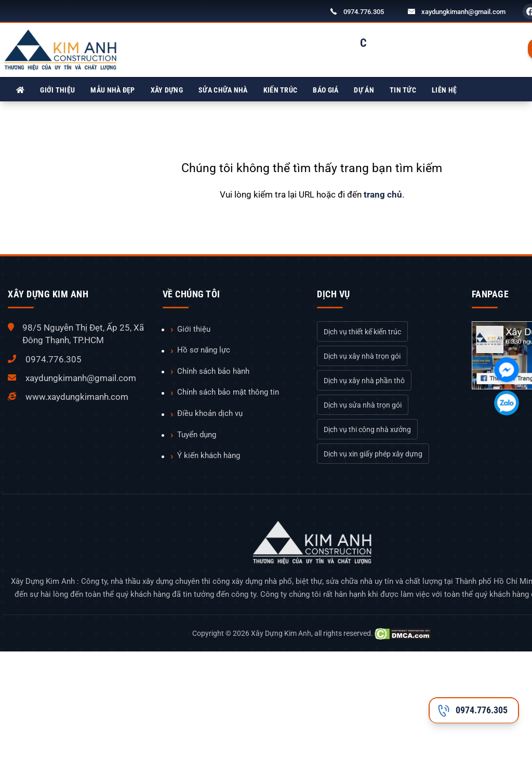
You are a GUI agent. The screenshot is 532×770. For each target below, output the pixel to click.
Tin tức (403, 90)
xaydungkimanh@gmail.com (463, 12)
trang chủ (383, 194)
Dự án (364, 90)
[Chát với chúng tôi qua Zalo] (507, 403)
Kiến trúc (281, 90)
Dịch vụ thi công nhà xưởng (367, 429)
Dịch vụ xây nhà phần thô (364, 381)
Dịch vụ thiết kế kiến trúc (362, 332)
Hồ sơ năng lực (204, 350)
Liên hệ (444, 90)
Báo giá (325, 90)
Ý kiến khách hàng (209, 455)
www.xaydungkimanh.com (77, 397)
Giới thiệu (57, 90)
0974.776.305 (364, 12)
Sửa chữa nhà (223, 90)
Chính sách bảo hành (213, 371)
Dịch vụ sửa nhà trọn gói (363, 405)
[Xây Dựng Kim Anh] (20, 90)
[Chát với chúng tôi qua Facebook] (507, 370)
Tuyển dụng (197, 435)
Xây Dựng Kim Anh (281, 633)
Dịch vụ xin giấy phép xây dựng (373, 454)
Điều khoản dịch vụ (210, 413)
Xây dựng (167, 90)
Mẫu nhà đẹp (112, 90)
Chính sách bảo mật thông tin (228, 392)
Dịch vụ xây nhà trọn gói (362, 356)
